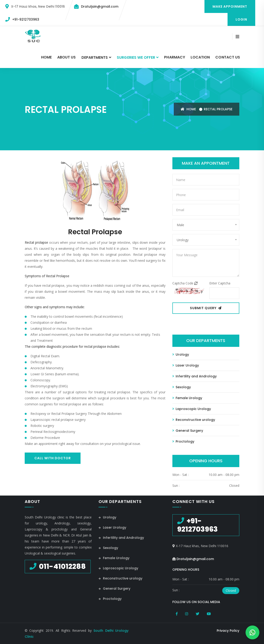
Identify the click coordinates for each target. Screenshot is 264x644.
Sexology (182, 387)
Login (241, 19)
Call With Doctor (53, 458)
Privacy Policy (228, 630)
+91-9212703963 (26, 19)
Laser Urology (186, 365)
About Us (66, 57)
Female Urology (187, 398)
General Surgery (188, 430)
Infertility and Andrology (195, 376)
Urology (181, 354)
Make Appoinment (230, 6)
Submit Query (206, 308)
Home (46, 57)
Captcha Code (185, 283)
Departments (95, 57)
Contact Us (228, 57)
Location (200, 57)
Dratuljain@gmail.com (100, 6)
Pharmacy (174, 57)
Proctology (183, 441)
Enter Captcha (220, 283)
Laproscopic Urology (192, 409)
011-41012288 (62, 566)
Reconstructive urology (194, 419)
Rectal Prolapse (218, 109)
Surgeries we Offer (136, 57)
